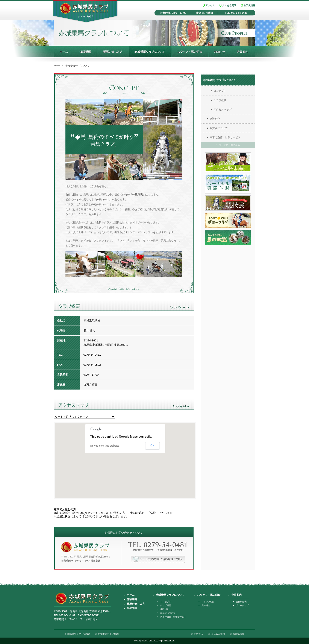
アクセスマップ (223, 110)
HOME (57, 66)
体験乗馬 (132, 599)
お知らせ (220, 52)
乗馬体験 (85, 52)
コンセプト (220, 91)
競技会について (219, 128)
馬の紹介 (206, 605)
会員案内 (243, 52)
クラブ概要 (220, 100)
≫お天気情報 (237, 634)
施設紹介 (215, 119)
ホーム (64, 52)
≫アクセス (197, 634)
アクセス (210, 5)
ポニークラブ (242, 605)
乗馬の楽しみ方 (113, 52)
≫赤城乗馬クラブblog (107, 634)
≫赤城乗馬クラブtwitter (77, 634)
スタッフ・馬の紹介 (190, 52)
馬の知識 (132, 608)
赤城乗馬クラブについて (150, 52)
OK (152, 446)
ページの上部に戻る (229, 145)
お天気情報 (249, 5)
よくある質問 (229, 5)
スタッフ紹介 (208, 602)
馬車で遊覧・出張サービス (225, 137)
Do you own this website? (105, 446)
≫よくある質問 (217, 634)
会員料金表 (241, 602)
